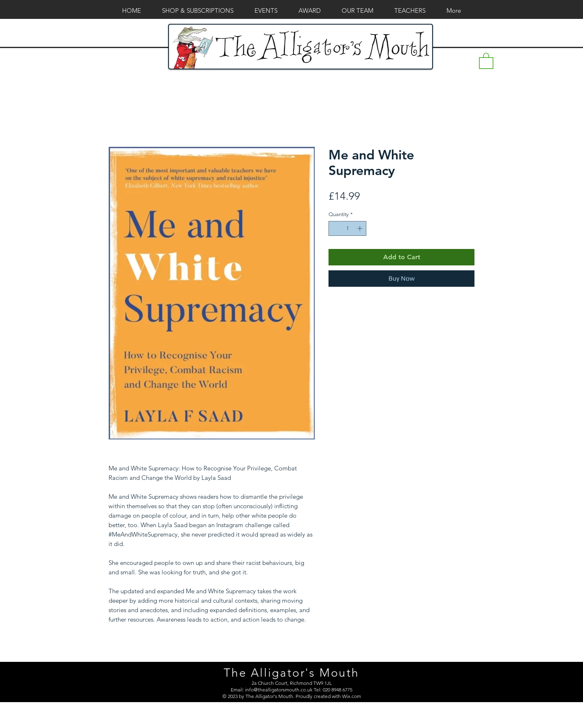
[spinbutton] (348, 228)
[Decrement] (335, 228)
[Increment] (361, 228)
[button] (486, 60)
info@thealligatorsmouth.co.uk (279, 690)
